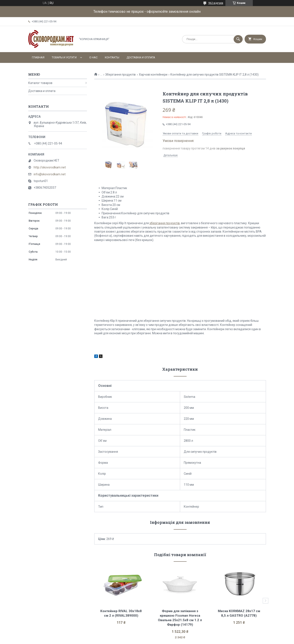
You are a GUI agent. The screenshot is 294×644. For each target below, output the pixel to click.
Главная (38, 57)
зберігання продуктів (165, 223)
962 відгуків (216, 3)
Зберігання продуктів (120, 75)
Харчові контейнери (153, 75)
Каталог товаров (40, 83)
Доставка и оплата (141, 57)
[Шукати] (238, 39)
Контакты (112, 57)
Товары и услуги (64, 57)
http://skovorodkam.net (50, 167)
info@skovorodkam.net (50, 174)
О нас (93, 57)
